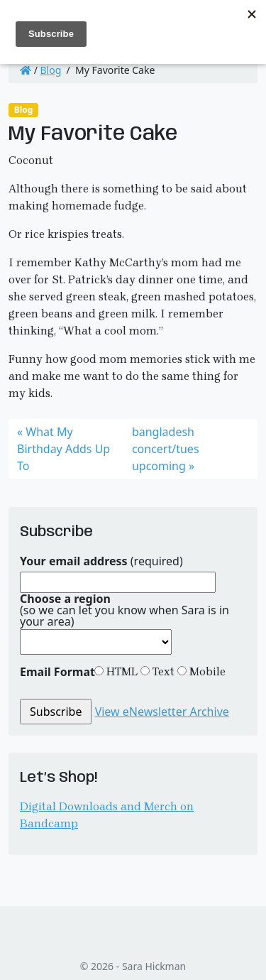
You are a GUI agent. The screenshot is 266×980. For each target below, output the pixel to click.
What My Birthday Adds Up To (63, 449)
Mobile (206, 671)
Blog (51, 70)
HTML (121, 671)
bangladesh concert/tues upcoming (166, 449)
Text (162, 671)
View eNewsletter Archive (162, 712)
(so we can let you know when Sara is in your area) (124, 610)
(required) (101, 561)
